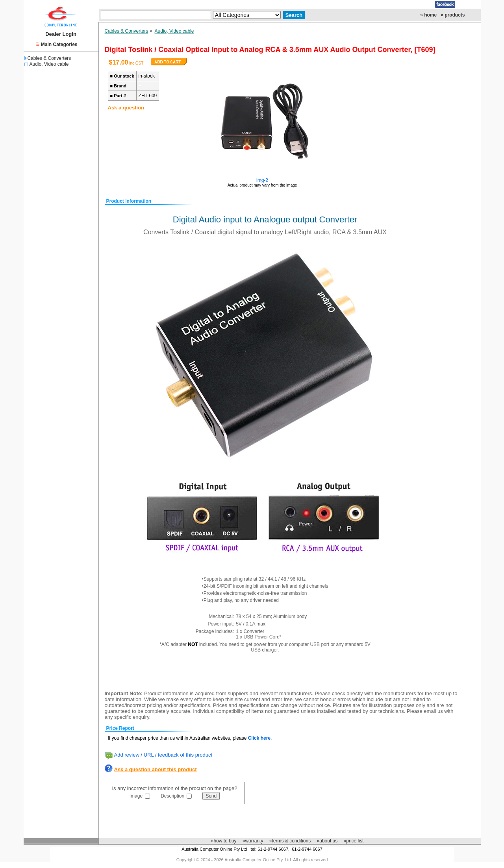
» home (428, 15)
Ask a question (126, 108)
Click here (259, 738)
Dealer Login (61, 34)
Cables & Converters (48, 58)
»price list (354, 841)
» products (453, 15)
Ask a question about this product (156, 769)
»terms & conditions (290, 841)
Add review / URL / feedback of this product (163, 755)
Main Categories (59, 44)
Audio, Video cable (49, 64)
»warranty (253, 841)
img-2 (262, 180)
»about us (327, 841)
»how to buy (224, 841)
